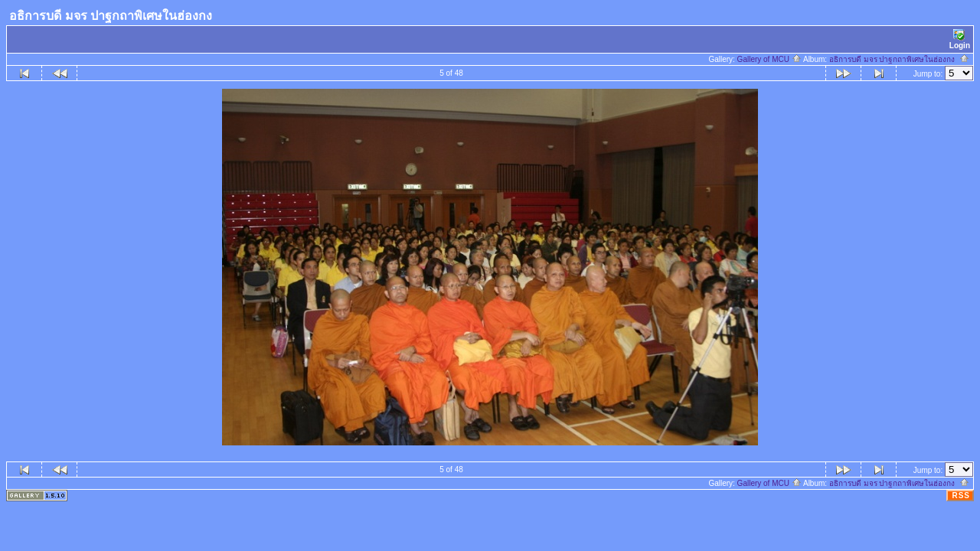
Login (960, 39)
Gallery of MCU (769, 59)
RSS (961, 496)
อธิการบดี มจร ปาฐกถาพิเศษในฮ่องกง (899, 59)
